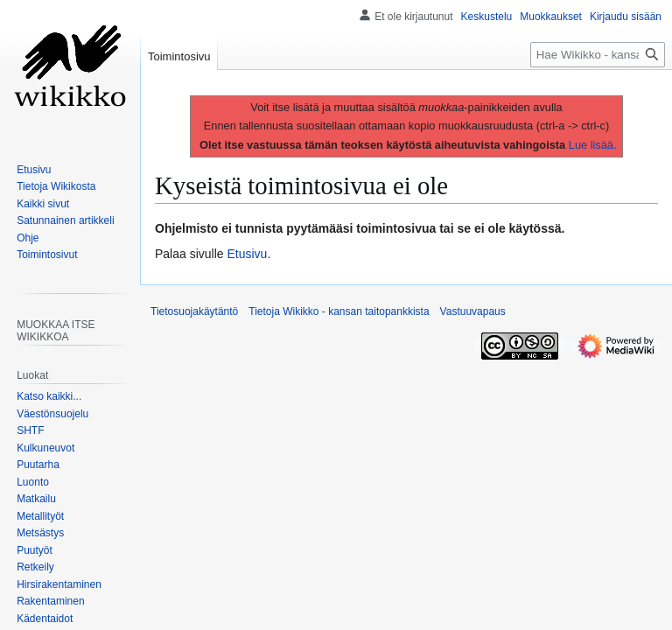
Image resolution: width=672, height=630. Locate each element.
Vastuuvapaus (473, 311)
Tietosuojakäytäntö (194, 311)
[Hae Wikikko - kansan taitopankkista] (598, 55)
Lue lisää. (593, 145)
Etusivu (248, 254)
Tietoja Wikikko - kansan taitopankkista (339, 311)
